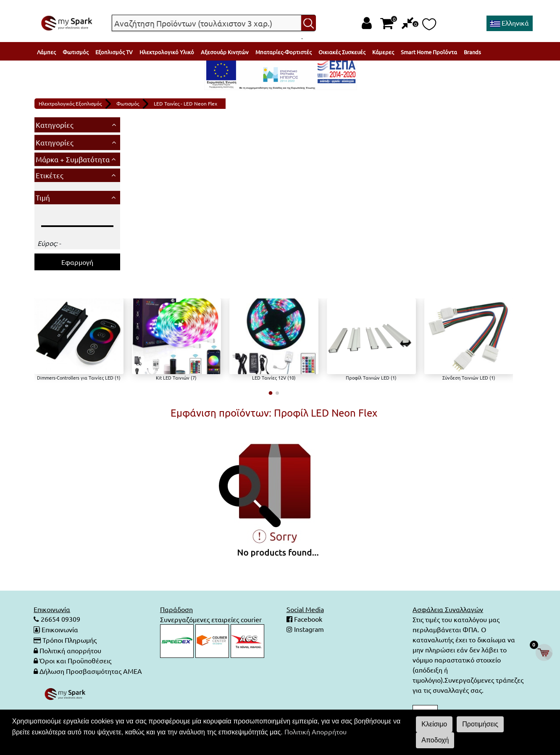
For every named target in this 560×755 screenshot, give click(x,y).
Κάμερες (383, 52)
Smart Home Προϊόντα (429, 52)
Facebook (307, 619)
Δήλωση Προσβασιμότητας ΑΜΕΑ (91, 670)
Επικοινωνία (60, 629)
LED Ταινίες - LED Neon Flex (185, 103)
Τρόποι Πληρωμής (70, 639)
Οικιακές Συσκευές (342, 52)
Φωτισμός (76, 52)
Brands (472, 52)
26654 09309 (60, 619)
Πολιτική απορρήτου (70, 649)
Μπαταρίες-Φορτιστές (284, 52)
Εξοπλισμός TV (114, 52)
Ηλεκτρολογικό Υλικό (167, 52)
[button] (270, 393)
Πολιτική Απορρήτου (315, 731)
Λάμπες (46, 52)
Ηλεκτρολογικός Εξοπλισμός (70, 103)
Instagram (308, 629)
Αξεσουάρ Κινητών (225, 52)
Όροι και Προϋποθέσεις (75, 660)
